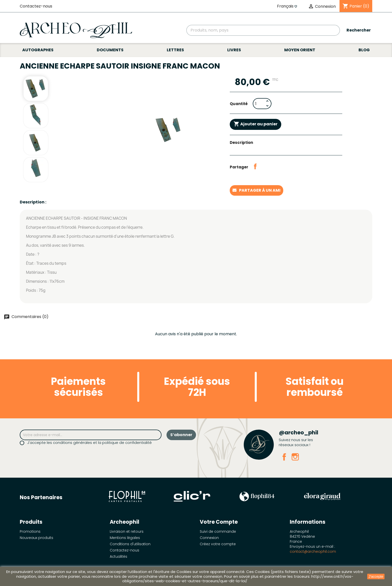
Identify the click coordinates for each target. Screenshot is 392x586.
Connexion (209, 538)
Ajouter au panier (255, 124)
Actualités (118, 556)
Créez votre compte (218, 544)
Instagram (295, 457)
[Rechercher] (263, 30)
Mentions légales (125, 538)
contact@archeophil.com (313, 551)
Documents (110, 50)
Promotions (30, 531)
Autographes (38, 50)
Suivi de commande (218, 531)
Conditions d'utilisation (130, 544)
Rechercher (359, 30)
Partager (255, 166)
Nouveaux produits (36, 538)
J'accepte (376, 576)
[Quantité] (259, 104)
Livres (234, 50)
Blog (364, 50)
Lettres (175, 50)
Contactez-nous (36, 6)
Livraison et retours (127, 531)
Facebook (284, 457)
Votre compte (219, 522)
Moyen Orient (300, 50)
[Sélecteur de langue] (287, 6)
